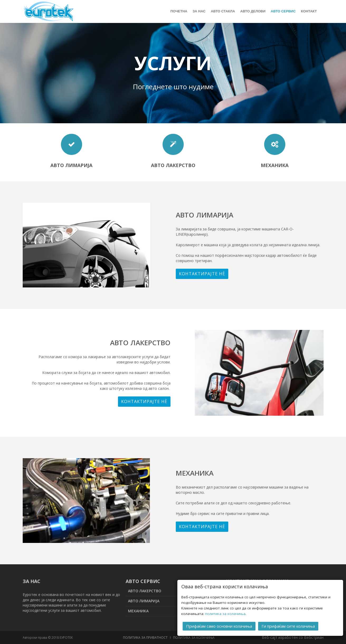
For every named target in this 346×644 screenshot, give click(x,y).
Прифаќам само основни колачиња (219, 626)
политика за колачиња (225, 613)
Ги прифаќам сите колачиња (288, 626)
